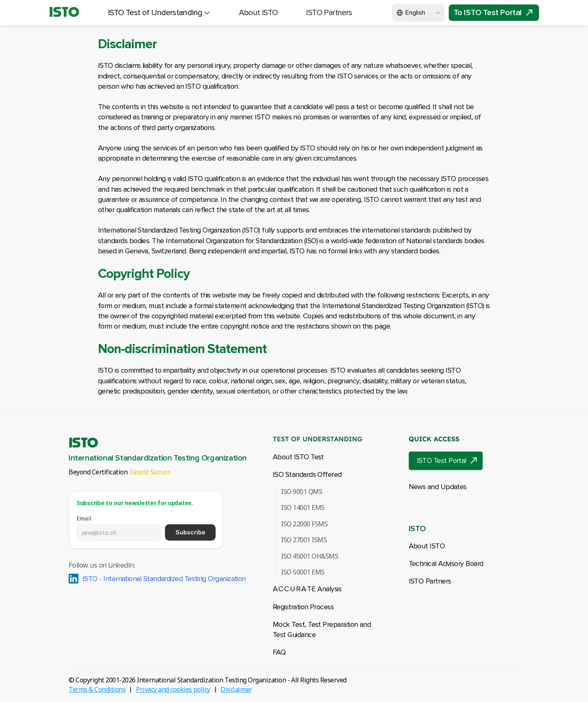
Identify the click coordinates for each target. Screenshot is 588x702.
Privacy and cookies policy (173, 689)
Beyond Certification (98, 472)
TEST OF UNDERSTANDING (317, 439)
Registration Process (303, 607)
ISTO (64, 13)
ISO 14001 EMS (303, 507)
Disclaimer (236, 689)
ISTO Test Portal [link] (442, 461)
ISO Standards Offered (307, 474)
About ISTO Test (298, 457)
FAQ (279, 652)
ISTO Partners (430, 581)
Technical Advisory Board (446, 563)
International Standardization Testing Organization (158, 458)
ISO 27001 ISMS (304, 540)
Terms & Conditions (97, 689)
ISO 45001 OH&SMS (310, 556)
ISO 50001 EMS (303, 572)
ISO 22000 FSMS (304, 524)
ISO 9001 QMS (302, 492)
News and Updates (438, 487)
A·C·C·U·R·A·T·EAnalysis (307, 589)
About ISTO (427, 546)
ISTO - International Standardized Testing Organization (164, 579)
